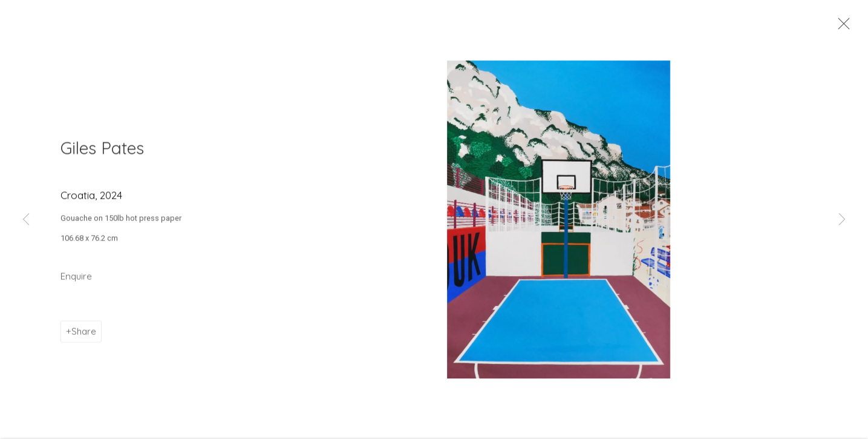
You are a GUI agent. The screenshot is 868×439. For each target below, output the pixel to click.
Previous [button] (26, 220)
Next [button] (842, 220)
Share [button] (84, 336)
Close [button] (842, 27)
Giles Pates (102, 153)
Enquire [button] (76, 281)
